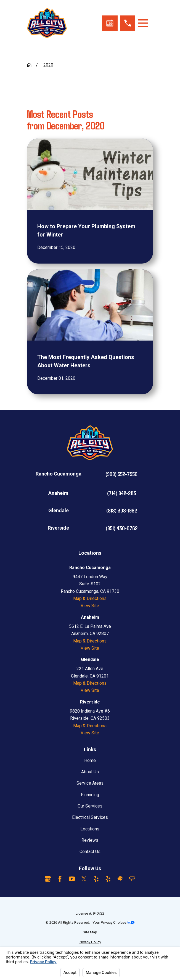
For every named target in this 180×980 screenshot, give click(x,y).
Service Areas (90, 783)
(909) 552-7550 (121, 474)
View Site (90, 606)
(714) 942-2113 (122, 493)
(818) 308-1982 (122, 510)
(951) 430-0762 (122, 528)
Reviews (90, 840)
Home (90, 760)
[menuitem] (90, 932)
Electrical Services (90, 817)
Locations (90, 829)
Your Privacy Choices (113, 922)
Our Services (90, 806)
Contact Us (90, 852)
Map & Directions (90, 598)
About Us (90, 772)
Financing (90, 795)
